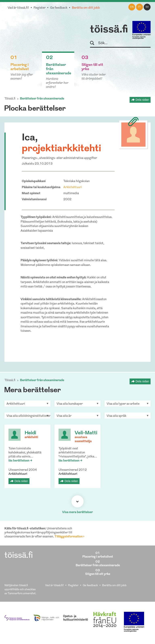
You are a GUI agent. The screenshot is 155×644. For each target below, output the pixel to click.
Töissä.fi (10, 99)
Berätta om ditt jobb (86, 8)
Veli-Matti (86, 433)
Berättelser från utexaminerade (42, 99)
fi (139, 7)
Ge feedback (59, 8)
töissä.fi (109, 30)
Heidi (30, 433)
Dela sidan (142, 100)
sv (147, 7)
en (132, 7)
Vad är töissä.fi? (18, 8)
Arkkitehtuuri (73, 187)
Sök (94, 43)
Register (40, 8)
